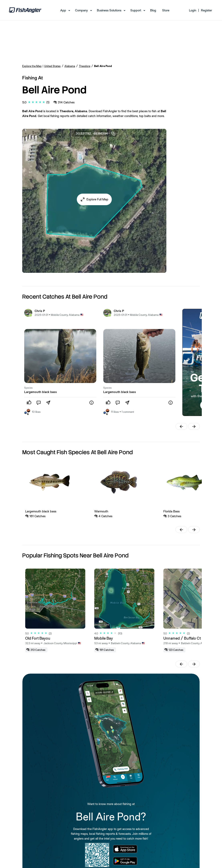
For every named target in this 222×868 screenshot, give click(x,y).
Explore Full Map (97, 199)
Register (206, 10)
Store (166, 10)
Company (81, 10)
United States (52, 66)
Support (136, 10)
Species (28, 388)
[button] (94, 199)
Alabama (70, 66)
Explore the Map (32, 66)
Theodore (85, 66)
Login (193, 10)
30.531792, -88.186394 (96, 134)
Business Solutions (109, 10)
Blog (153, 10)
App (63, 10)
